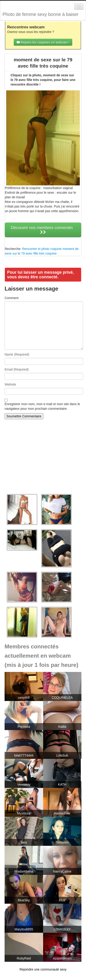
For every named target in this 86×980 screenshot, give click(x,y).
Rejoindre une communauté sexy (43, 969)
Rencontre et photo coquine (42, 249)
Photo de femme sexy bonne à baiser (40, 14)
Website (10, 384)
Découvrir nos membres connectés (43, 230)
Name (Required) (17, 354)
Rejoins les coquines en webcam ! (43, 42)
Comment (12, 298)
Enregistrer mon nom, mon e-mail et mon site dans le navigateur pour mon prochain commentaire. (42, 406)
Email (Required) (17, 369)
